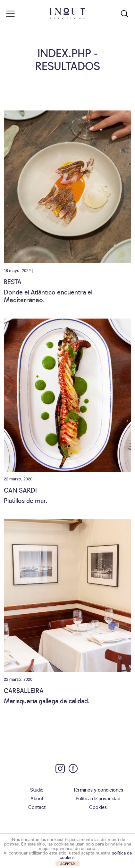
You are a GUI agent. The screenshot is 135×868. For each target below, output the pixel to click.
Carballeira (24, 690)
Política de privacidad (98, 798)
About (37, 798)
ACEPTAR (68, 864)
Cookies (98, 807)
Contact (37, 807)
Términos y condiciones (98, 789)
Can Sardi (20, 490)
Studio (37, 789)
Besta (13, 281)
